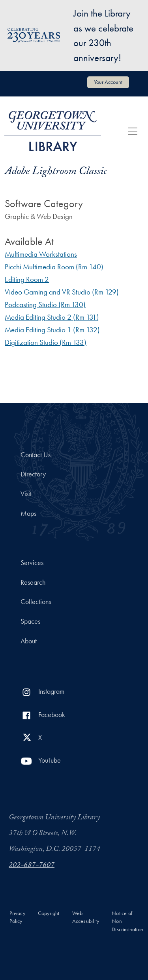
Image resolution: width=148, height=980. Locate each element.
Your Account (108, 82)
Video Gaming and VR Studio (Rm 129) (62, 292)
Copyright (49, 913)
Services (32, 563)
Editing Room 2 (27, 279)
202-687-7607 (32, 866)
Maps (28, 513)
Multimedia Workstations (41, 254)
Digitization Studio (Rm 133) (46, 342)
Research (33, 582)
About (29, 641)
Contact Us (36, 455)
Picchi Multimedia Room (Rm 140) (54, 267)
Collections (36, 602)
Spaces (30, 621)
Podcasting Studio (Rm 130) (45, 305)
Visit (26, 494)
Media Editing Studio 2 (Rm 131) (52, 317)
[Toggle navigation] (133, 131)
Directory (33, 474)
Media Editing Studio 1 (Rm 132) (52, 330)
